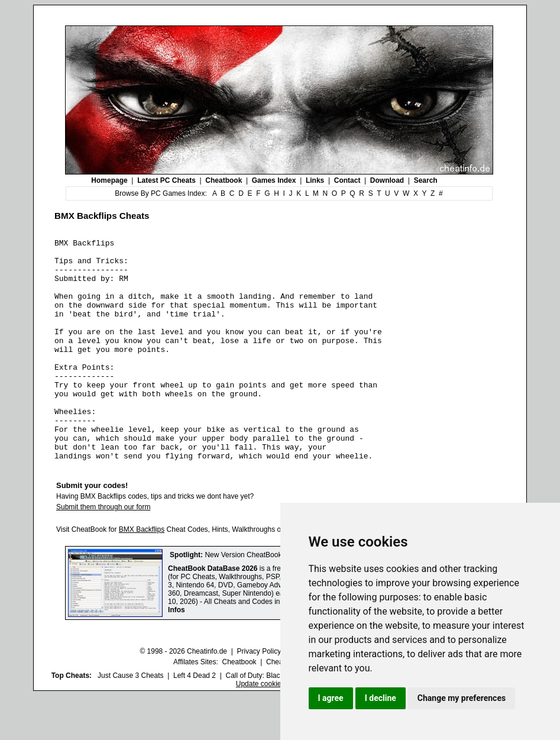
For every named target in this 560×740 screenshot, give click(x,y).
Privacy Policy (259, 696)
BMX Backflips (142, 574)
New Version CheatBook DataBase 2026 (268, 599)
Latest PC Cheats (166, 180)
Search (426, 180)
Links (315, 180)
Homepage (109, 180)
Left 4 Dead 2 (195, 720)
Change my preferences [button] (462, 698)
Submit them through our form (103, 551)
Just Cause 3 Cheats (130, 720)
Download (387, 180)
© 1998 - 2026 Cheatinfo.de (183, 696)
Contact (347, 180)
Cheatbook (224, 180)
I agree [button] (331, 698)
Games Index (274, 180)
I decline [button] (381, 698)
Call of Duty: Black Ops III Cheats (278, 720)
